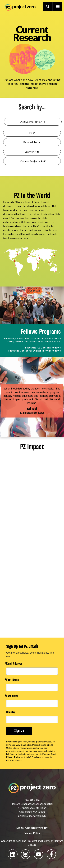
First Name (13, 680)
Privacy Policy (32, 833)
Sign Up (19, 731)
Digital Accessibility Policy (32, 828)
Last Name (12, 696)
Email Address (14, 664)
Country (11, 713)
